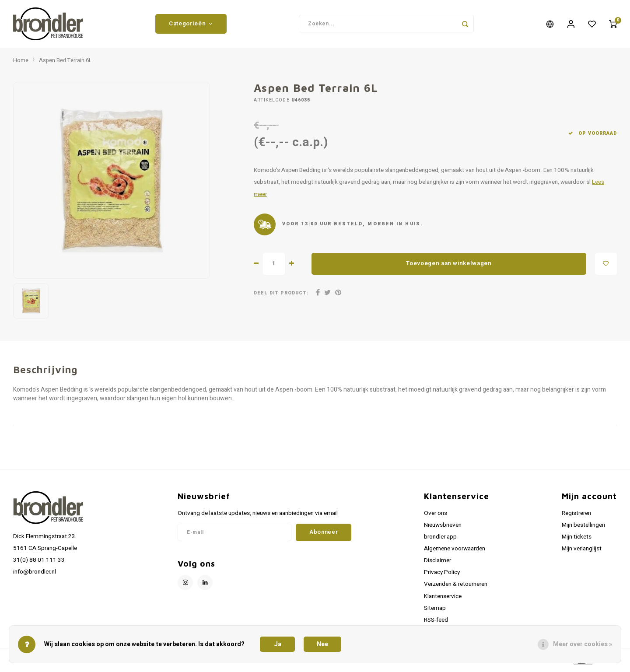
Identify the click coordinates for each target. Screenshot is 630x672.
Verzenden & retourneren (456, 587)
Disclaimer (437, 563)
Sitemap (435, 611)
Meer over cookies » (583, 644)
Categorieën (191, 25)
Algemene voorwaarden (455, 551)
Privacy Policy (442, 575)
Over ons (436, 516)
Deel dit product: (281, 296)
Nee (322, 644)
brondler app (440, 539)
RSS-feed (436, 623)
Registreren (576, 516)
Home (21, 63)
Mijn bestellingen (583, 528)
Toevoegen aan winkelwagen (449, 266)
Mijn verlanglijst (582, 551)
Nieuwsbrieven (443, 528)
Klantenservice (443, 599)
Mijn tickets (577, 539)
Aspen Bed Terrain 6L (65, 63)
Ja (278, 644)
